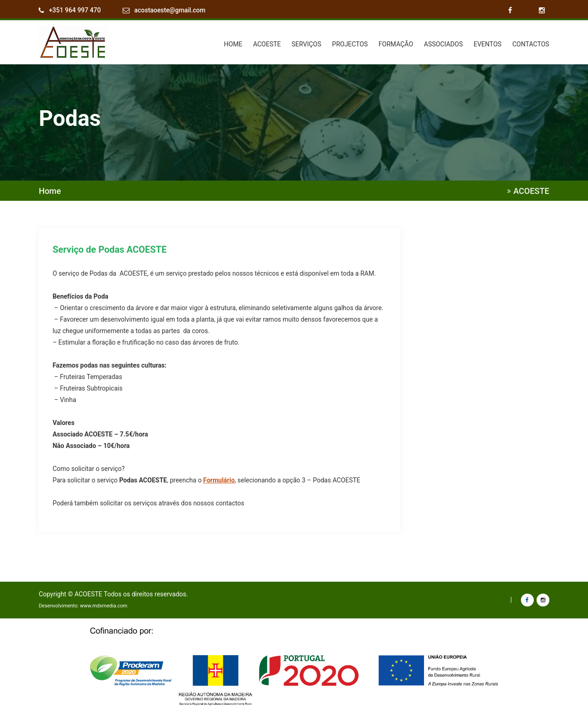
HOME (233, 44)
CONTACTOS (531, 44)
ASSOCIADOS (444, 44)
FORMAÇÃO (396, 44)
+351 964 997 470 (75, 11)
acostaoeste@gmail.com (170, 11)
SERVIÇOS (307, 44)
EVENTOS (488, 44)
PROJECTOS (350, 44)
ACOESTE (267, 44)
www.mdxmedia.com (104, 605)
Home (50, 191)
